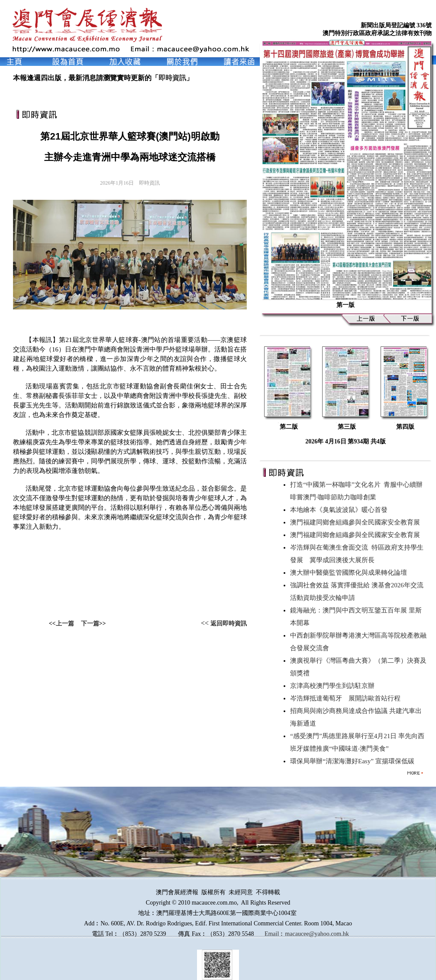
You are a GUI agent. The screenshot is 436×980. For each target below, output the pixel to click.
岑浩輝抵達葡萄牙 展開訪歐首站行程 (347, 698)
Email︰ (275, 934)
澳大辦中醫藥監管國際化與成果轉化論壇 (350, 573)
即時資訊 (172, 78)
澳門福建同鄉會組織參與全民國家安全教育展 (357, 522)
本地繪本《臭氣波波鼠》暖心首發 (341, 510)
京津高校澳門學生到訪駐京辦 (334, 686)
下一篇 (90, 623)
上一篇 (65, 623)
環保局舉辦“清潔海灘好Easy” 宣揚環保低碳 (354, 761)
